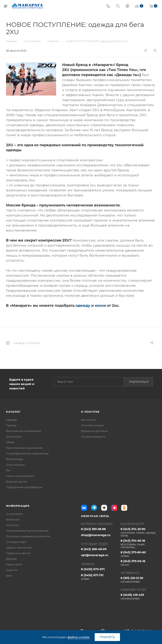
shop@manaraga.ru (96, 535)
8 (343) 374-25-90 (138, 532)
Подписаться (139, 382)
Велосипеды (15, 459)
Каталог (13, 412)
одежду (83, 305)
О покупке (90, 412)
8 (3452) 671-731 (99, 577)
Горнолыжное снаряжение (24, 448)
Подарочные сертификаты (24, 487)
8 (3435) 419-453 (138, 597)
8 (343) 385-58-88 (93, 529)
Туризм (11, 425)
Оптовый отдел (16, 542)
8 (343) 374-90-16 (138, 544)
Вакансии (13, 519)
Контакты (12, 525)
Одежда (11, 420)
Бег (8, 470)
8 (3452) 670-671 (93, 569)
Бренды (11, 559)
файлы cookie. (79, 637)
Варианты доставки (94, 431)
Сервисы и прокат (18, 553)
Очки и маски (15, 465)
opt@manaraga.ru (95, 555)
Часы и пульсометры (20, 476)
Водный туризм (17, 481)
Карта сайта (14, 564)
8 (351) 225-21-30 (138, 580)
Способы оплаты (92, 425)
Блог (9, 576)
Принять (107, 637)
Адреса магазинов (19, 548)
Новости (12, 570)
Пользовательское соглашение (27, 531)
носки (100, 305)
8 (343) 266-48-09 (94, 549)
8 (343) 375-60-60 (138, 554)
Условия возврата (93, 437)
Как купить (88, 420)
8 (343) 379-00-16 (138, 563)
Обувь (10, 442)
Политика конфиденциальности (28, 536)
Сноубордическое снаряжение (27, 453)
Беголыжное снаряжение (24, 431)
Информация (18, 506)
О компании (14, 514)
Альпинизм (14, 437)
